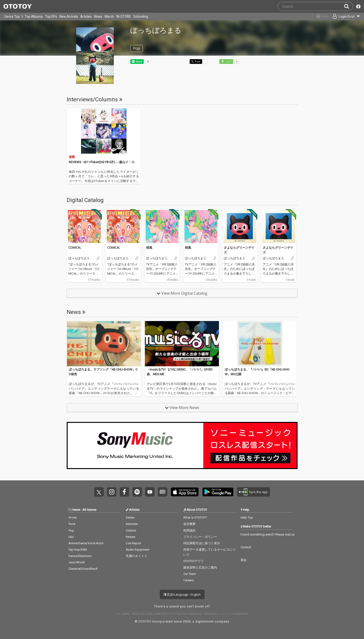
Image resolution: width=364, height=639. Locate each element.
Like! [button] (228, 62)
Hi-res (73, 517)
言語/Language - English (182, 594)
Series (130, 517)
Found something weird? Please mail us (268, 534)
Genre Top (12, 16)
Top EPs (51, 16)
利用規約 (189, 530)
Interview (132, 524)
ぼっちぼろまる (79, 258)
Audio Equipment (138, 550)
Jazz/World (77, 562)
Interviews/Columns (95, 99)
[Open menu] (344, 16)
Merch (109, 16)
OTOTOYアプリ (194, 561)
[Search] (348, 6)
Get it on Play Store (218, 492)
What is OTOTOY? (195, 517)
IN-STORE (124, 16)
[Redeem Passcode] (358, 6)
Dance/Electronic (80, 556)
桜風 (149, 247)
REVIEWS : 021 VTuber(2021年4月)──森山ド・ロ (102, 162)
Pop (71, 530)
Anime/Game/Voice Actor (86, 543)
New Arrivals (69, 16)
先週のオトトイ (137, 556)
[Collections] (320, 16)
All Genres (89, 510)
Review (131, 537)
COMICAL (75, 247)
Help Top (247, 517)
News (98, 16)
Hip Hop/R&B (78, 550)
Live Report (133, 543)
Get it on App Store (185, 492)
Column (131, 530)
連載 (72, 157)
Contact (246, 547)
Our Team (190, 574)
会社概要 (189, 524)
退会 (244, 560)
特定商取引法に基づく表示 (202, 543)
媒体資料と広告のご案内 (200, 567)
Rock (72, 524)
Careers (188, 580)
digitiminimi (205, 621)
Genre (76, 510)
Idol (71, 537)
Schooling (141, 16)
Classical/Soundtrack (83, 569)
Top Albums (34, 16)
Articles (86, 16)
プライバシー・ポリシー (200, 537)
